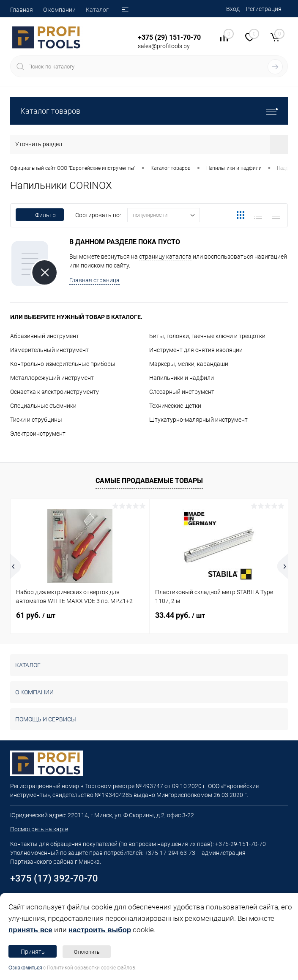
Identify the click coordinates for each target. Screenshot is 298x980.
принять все (30, 930)
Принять (33, 952)
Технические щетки (175, 406)
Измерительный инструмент (49, 350)
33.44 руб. (180, 615)
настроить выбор (100, 930)
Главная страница (94, 280)
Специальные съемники (43, 406)
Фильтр (40, 215)
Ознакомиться (25, 968)
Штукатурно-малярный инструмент (198, 420)
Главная (22, 10)
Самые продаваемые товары (149, 481)
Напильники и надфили (182, 378)
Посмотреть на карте (39, 829)
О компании (59, 10)
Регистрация (264, 9)
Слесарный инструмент (182, 392)
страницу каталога (165, 257)
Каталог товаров (149, 111)
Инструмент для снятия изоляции (196, 350)
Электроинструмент (38, 434)
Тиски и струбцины (36, 420)
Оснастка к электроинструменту (55, 392)
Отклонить (87, 952)
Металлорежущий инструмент (52, 378)
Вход (233, 9)
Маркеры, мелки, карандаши (189, 364)
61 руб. (36, 615)
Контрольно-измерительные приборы (63, 364)
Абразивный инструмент (45, 336)
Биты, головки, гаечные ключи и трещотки (207, 336)
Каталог (97, 10)
